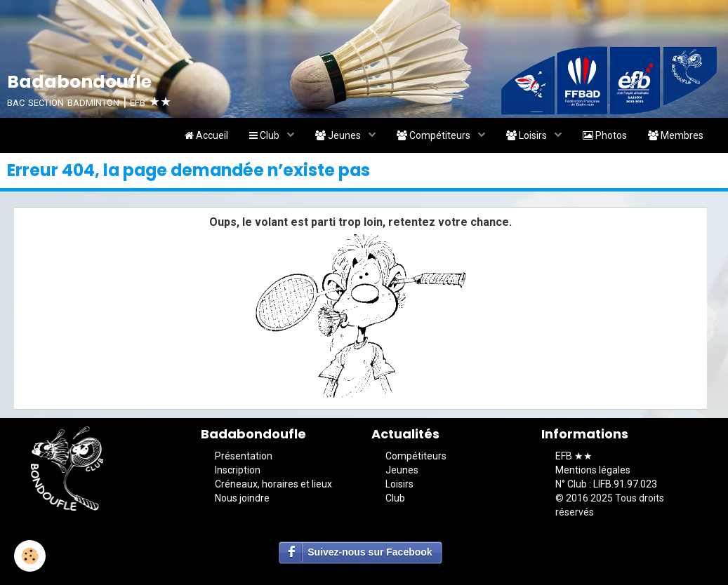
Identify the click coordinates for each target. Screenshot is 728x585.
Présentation (244, 456)
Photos (605, 135)
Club (265, 135)
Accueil (206, 135)
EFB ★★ (574, 456)
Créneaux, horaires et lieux (273, 484)
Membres (676, 135)
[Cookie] (30, 556)
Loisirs (528, 135)
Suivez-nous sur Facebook (370, 552)
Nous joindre (242, 498)
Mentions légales (593, 470)
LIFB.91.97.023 (625, 484)
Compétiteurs (435, 135)
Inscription (238, 470)
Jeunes (339, 135)
